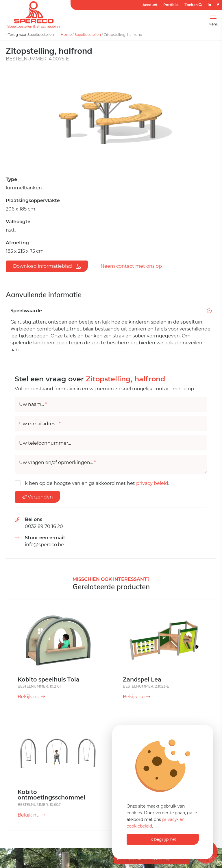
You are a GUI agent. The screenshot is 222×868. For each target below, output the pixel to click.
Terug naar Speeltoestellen (30, 35)
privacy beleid (152, 483)
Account (150, 5)
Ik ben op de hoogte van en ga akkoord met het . (96, 483)
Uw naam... (33, 405)
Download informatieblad (47, 266)
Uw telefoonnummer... (45, 443)
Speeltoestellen (88, 35)
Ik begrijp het (163, 839)
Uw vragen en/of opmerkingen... (57, 463)
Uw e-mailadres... (40, 424)
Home (66, 35)
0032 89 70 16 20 (44, 526)
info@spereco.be (44, 545)
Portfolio (171, 5)
